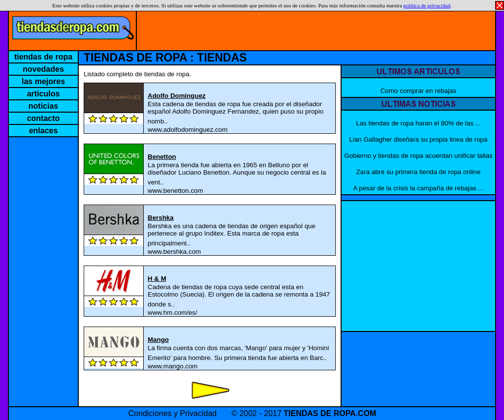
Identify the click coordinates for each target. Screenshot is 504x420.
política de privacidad (427, 5)
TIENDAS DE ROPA (135, 58)
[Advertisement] (316, 28)
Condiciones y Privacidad (173, 413)
